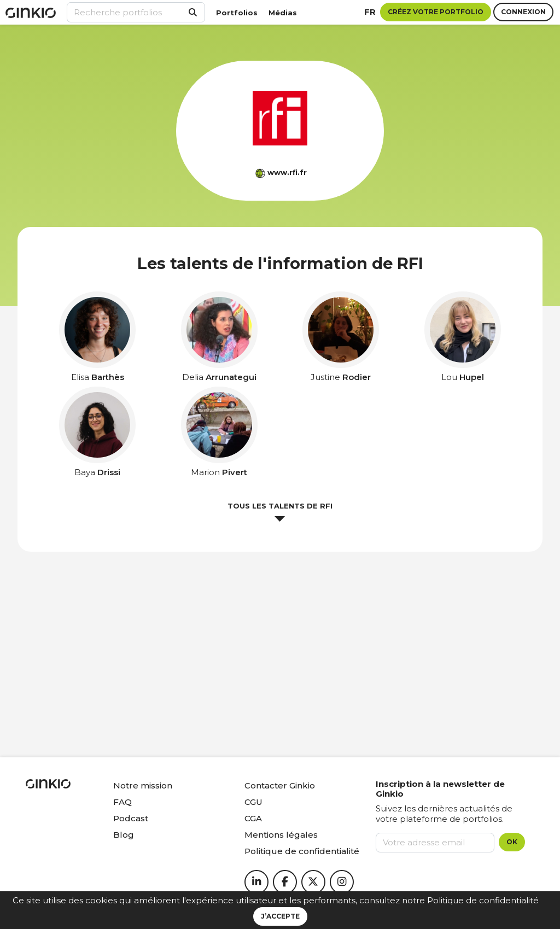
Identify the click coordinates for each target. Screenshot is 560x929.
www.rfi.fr (287, 172)
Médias (283, 13)
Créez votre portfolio (436, 12)
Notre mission (143, 785)
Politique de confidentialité (483, 900)
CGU (253, 802)
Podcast (131, 818)
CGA (253, 818)
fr (370, 12)
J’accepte (280, 916)
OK (512, 842)
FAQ (122, 802)
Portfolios (237, 13)
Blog (124, 835)
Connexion (523, 12)
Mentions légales (281, 835)
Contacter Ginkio (280, 785)
